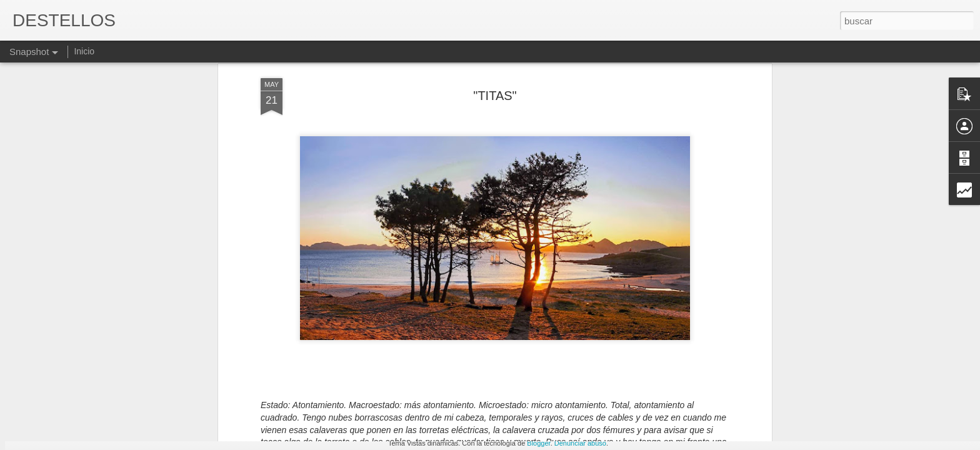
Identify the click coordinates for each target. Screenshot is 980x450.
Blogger (538, 443)
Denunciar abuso (580, 443)
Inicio (84, 51)
